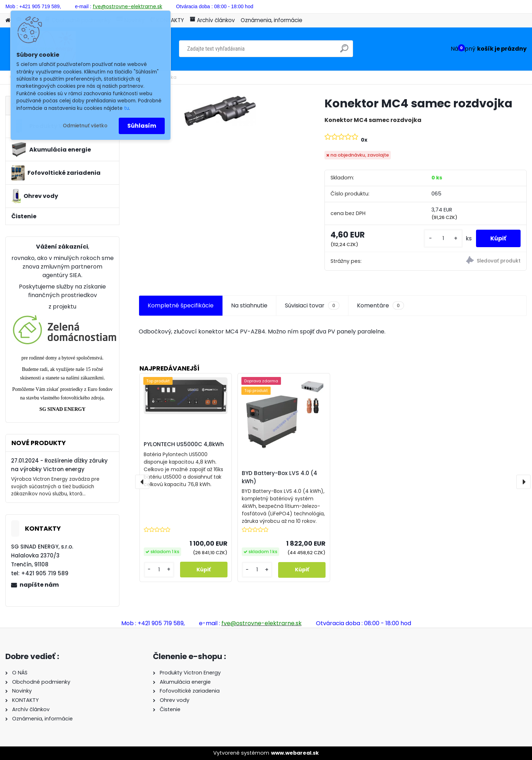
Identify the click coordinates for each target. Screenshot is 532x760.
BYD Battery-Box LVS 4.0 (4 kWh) (280, 477)
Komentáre (380, 306)
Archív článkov (212, 20)
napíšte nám (39, 585)
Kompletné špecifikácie (181, 305)
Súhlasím (142, 126)
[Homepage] (8, 21)
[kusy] (443, 238)
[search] (344, 51)
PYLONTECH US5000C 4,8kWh (184, 444)
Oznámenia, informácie (272, 20)
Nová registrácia (507, 6)
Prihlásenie (459, 6)
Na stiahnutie (249, 305)
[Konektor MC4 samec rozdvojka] (220, 111)
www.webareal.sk (295, 753)
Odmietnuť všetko (85, 126)
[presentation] (142, 482)
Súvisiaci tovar (312, 306)
